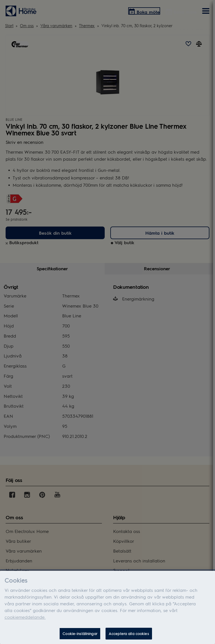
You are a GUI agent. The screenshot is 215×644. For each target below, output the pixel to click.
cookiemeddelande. (25, 617)
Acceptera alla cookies (129, 633)
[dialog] (107, 607)
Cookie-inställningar (80, 633)
